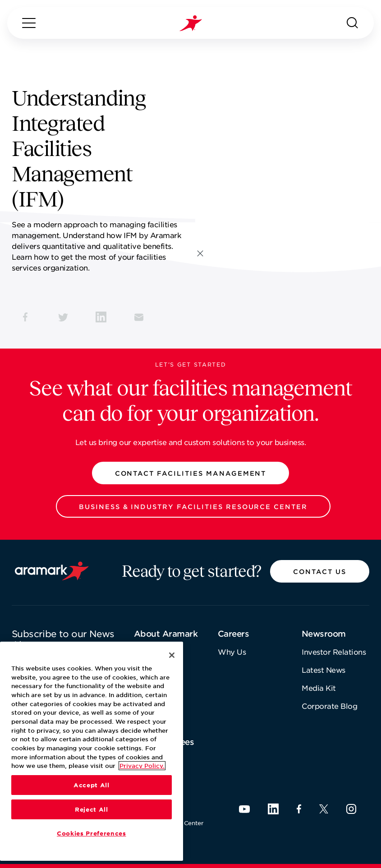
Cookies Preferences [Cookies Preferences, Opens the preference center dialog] (91, 833)
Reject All (92, 809)
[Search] (353, 23)
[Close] (172, 655)
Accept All (92, 785)
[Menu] (29, 23)
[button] (191, 473)
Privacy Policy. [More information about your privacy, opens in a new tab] (142, 766)
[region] (92, 751)
